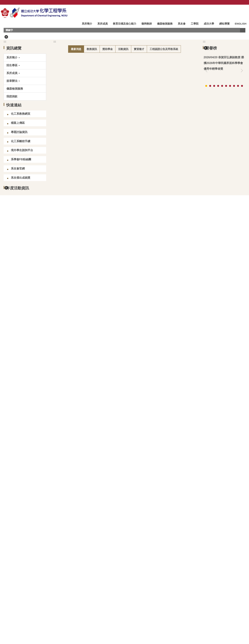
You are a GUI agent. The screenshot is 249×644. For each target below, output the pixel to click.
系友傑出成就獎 (21, 261)
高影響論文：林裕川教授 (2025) (223, 200)
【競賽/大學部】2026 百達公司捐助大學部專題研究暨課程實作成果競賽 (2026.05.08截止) (117, 316)
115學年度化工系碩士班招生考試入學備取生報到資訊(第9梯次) (101, 175)
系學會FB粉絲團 (21, 243)
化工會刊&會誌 (168, 577)
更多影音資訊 (233, 551)
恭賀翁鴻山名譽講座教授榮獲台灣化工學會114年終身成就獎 (224, 146)
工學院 (195, 24)
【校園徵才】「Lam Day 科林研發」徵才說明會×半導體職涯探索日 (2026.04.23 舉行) (115, 186)
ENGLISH (241, 24)
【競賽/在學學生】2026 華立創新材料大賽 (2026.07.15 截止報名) (103, 218)
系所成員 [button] (103, 24)
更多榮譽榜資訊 (232, 174)
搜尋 (243, 30)
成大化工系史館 (120, 577)
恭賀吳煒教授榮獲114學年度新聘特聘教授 (88, 294)
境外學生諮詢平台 (22, 233)
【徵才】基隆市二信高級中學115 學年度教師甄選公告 (96, 305)
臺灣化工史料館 (71, 577)
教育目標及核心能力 (125, 24)
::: (75, 24)
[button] (6, 37)
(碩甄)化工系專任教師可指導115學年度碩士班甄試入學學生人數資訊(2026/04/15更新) (115, 197)
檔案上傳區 (18, 206)
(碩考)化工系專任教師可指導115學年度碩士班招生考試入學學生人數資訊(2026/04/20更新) (118, 154)
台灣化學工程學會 (25, 577)
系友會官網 (18, 252)
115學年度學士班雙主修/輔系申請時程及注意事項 (93, 262)
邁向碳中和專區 (23, 592)
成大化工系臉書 (71, 592)
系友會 (182, 24)
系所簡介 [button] (87, 24)
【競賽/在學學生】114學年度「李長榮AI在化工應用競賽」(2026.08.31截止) (109, 229)
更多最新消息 (182, 326)
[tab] (115, 114)
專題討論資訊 (19, 215)
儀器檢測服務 (165, 24)
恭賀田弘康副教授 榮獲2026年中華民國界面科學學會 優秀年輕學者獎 (105, 143)
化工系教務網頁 (21, 197)
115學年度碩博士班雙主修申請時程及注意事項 (91, 251)
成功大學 (209, 24)
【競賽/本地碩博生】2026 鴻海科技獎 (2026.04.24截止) (97, 208)
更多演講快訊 (233, 459)
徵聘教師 (147, 24)
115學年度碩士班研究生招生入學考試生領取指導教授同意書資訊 (102, 164)
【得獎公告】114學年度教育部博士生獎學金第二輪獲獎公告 (99, 240)
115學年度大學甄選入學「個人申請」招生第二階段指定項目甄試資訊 (105, 283)
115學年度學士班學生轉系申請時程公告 (87, 272)
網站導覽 (224, 24)
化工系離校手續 (21, 224)
